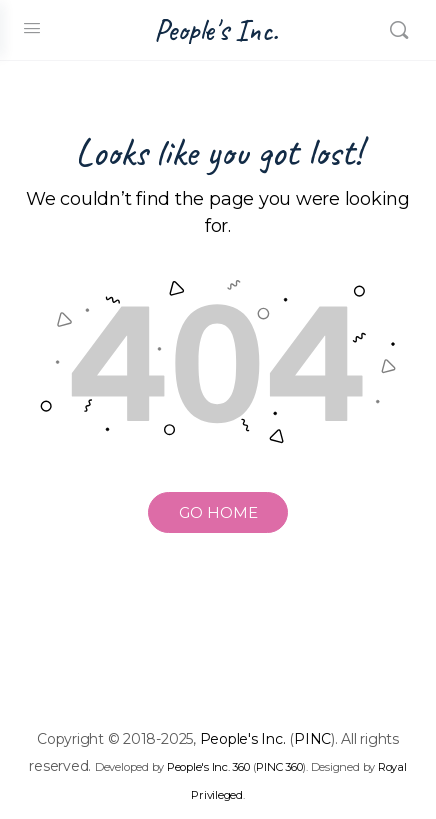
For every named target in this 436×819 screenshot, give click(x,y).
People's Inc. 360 (208, 767)
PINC (312, 739)
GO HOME (218, 512)
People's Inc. (216, 30)
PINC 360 (279, 767)
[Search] (399, 30)
